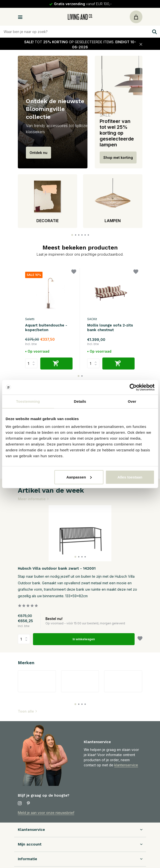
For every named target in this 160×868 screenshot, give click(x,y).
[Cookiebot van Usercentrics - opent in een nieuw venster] (133, 387)
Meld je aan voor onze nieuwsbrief (46, 813)
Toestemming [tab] (28, 401)
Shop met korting (118, 157)
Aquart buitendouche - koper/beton (46, 328)
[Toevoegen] (56, 363)
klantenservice (126, 765)
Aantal (24, 639)
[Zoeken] (80, 32)
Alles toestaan (130, 477)
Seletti (30, 319)
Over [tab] (132, 401)
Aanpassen (79, 477)
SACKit (92, 319)
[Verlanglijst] (74, 272)
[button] (72, 235)
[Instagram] (20, 803)
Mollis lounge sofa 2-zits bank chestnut (110, 328)
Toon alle (28, 711)
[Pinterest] (29, 803)
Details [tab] (80, 401)
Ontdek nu (38, 153)
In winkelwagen (84, 639)
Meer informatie (33, 499)
